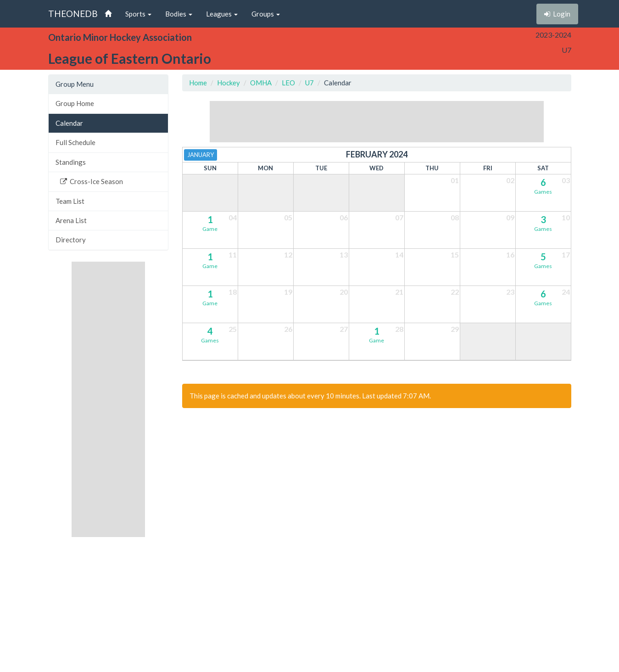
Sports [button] (138, 14)
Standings (71, 162)
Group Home (75, 103)
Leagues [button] (222, 14)
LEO (288, 83)
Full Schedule (75, 142)
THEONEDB (73, 14)
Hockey (229, 83)
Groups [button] (266, 14)
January (201, 155)
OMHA (261, 83)
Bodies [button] (179, 14)
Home (198, 83)
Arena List (71, 220)
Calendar (69, 123)
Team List (70, 201)
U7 (309, 83)
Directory (71, 240)
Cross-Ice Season (92, 181)
